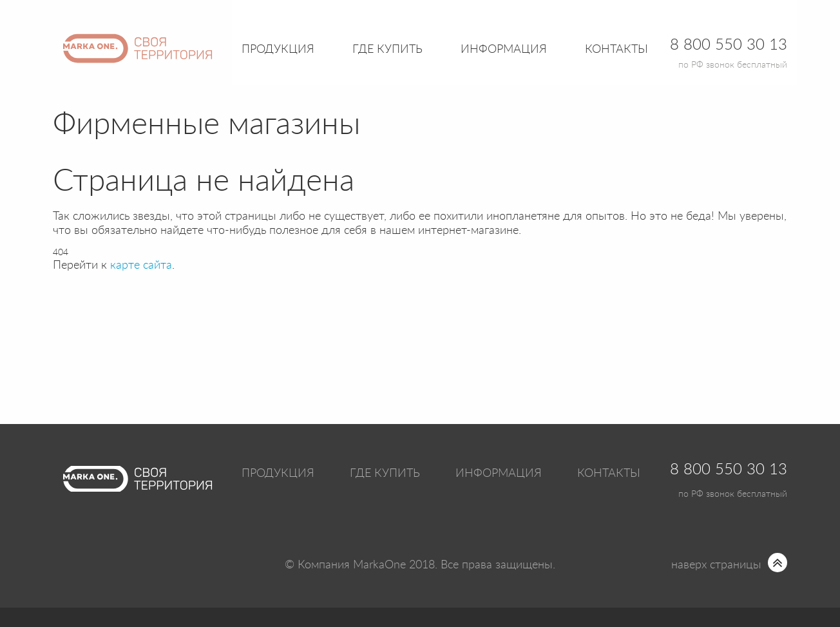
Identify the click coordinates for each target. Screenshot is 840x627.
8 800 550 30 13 (729, 470)
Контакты (616, 50)
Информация (499, 474)
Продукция (278, 50)
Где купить (385, 474)
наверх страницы (716, 565)
